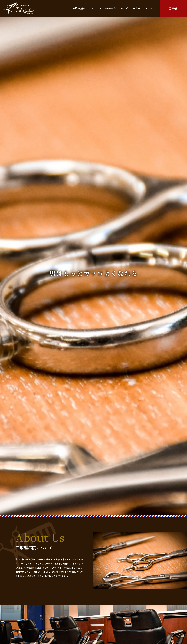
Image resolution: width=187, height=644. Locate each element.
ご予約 (174, 8)
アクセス (150, 8)
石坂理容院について (83, 8)
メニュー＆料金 (108, 8)
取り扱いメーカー (131, 8)
